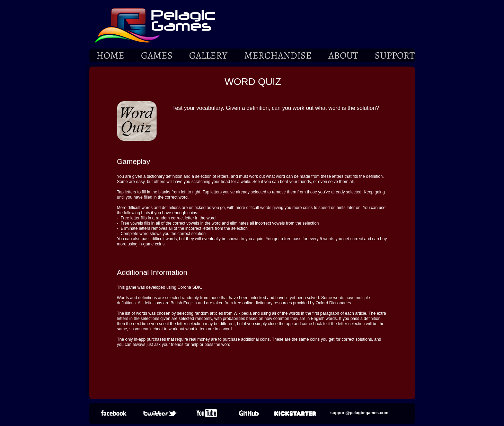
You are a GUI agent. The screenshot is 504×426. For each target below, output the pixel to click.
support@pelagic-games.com (360, 413)
